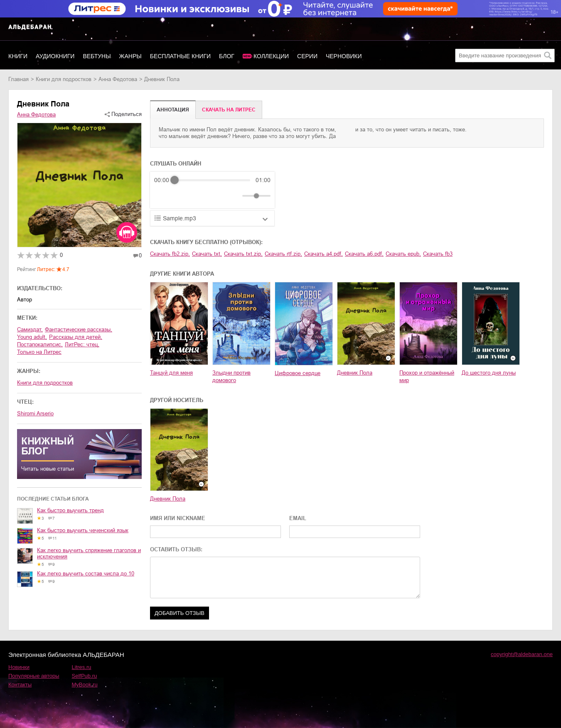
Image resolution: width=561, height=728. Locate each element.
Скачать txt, (207, 254)
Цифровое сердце (298, 373)
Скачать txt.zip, (243, 254)
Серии (307, 56)
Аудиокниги (55, 56)
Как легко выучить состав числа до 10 (86, 574)
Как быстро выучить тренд (70, 510)
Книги (18, 56)
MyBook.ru (85, 685)
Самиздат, (30, 329)
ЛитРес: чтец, (82, 344)
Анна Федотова (118, 79)
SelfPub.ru (85, 676)
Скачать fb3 (438, 254)
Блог (227, 56)
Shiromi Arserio (35, 413)
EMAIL (298, 518)
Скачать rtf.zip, (283, 254)
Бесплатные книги (180, 56)
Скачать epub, (403, 254)
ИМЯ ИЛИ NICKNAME (178, 518)
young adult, (32, 337)
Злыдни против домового (231, 376)
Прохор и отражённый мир (427, 376)
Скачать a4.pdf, (324, 254)
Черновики (344, 56)
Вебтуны (97, 56)
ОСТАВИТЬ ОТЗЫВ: (176, 549)
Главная (18, 79)
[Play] (181, 196)
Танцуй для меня (171, 373)
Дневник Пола (355, 373)
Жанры (130, 56)
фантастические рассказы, (79, 329)
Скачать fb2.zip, (170, 254)
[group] (212, 190)
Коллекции (271, 56)
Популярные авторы (34, 676)
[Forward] (199, 196)
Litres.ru (82, 667)
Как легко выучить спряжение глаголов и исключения (89, 553)
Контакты (20, 685)
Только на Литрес (39, 352)
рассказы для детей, (76, 337)
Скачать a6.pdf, (364, 254)
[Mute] (234, 196)
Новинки (19, 667)
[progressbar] (212, 180)
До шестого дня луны (489, 373)
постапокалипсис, (40, 344)
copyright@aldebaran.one (522, 654)
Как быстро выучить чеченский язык (83, 530)
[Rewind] (163, 196)
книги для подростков (64, 79)
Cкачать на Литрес (229, 110)
